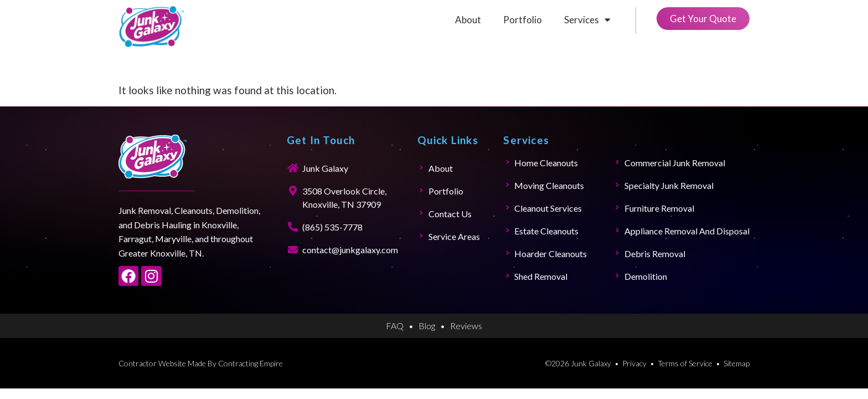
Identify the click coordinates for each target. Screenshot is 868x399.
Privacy (634, 363)
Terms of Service (685, 363)
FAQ (395, 326)
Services (587, 20)
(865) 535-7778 (332, 227)
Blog (427, 326)
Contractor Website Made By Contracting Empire (201, 363)
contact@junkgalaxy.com (350, 250)
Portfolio (523, 20)
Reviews (466, 326)
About (468, 20)
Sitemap (737, 363)
